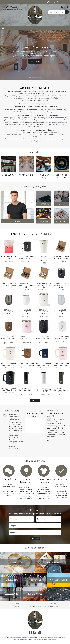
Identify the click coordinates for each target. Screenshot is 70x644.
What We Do (26, 175)
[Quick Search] (51, 12)
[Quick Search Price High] (62, 12)
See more (35, 400)
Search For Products (61, 176)
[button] (5, 55)
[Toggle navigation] (3, 28)
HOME (18, 604)
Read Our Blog (44, 176)
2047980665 (12, 7)
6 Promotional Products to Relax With (15, 417)
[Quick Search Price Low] (57, 12)
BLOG (35, 604)
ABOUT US (17, 606)
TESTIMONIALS (35, 606)
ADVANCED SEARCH (53, 606)
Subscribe (35, 538)
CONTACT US (53, 604)
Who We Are (9, 175)
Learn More (35, 61)
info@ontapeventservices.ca (12, 9)
